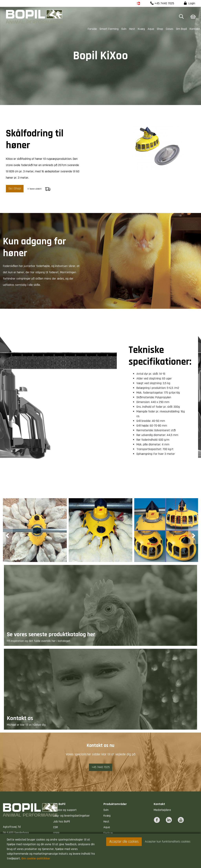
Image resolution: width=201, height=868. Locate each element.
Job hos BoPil (62, 822)
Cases (170, 29)
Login (190, 3)
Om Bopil (181, 29)
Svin (124, 29)
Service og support (65, 810)
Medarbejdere (162, 810)
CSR (56, 827)
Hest (132, 29)
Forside (92, 29)
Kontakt (195, 29)
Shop (160, 29)
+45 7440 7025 (162, 3)
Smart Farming (109, 29)
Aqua (151, 29)
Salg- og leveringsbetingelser (71, 816)
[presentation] (8, 535)
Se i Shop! (15, 189)
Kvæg (141, 29)
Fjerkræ (108, 833)
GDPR (56, 833)
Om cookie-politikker (36, 858)
